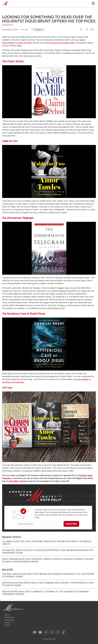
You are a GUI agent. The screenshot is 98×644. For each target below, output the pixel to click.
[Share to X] (81, 29)
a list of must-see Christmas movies (60, 43)
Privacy (8, 623)
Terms (7, 625)
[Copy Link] (92, 29)
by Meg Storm (8, 25)
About (7, 615)
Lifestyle (38, 30)
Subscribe (9, 620)
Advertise (9, 618)
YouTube (82, 475)
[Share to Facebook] (87, 29)
